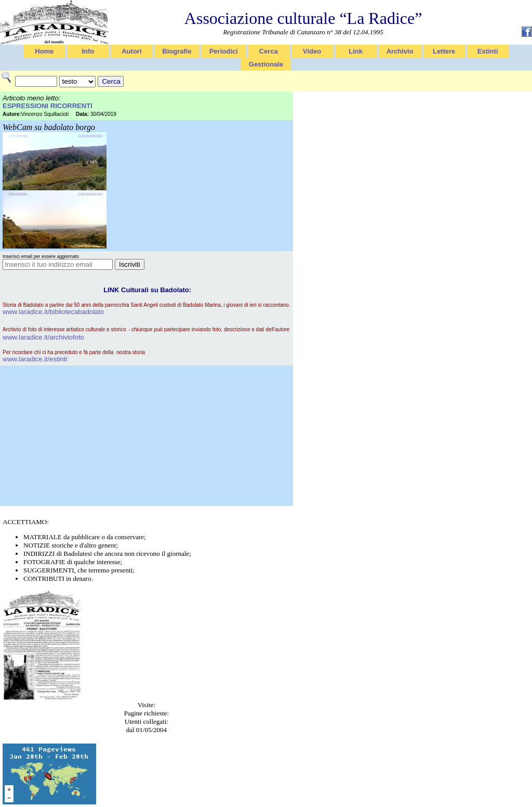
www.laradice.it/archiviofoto (43, 337)
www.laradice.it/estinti (35, 359)
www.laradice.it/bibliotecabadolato (53, 312)
